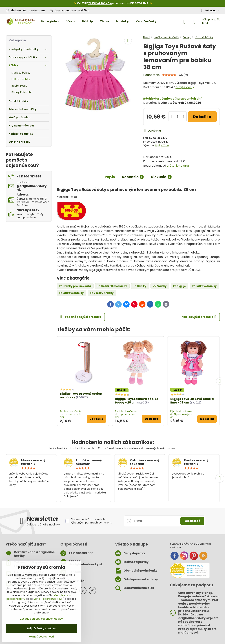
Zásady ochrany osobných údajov (41, 619)
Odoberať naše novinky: (44, 524)
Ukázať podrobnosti (41, 637)
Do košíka (202, 117)
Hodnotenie (151, 75)
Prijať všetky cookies (41, 628)
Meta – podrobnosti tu (48, 599)
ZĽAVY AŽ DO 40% (100, 3)
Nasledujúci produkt (199, 317)
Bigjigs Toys (162, 145)
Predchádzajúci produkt (81, 317)
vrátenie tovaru (178, 166)
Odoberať (192, 521)
